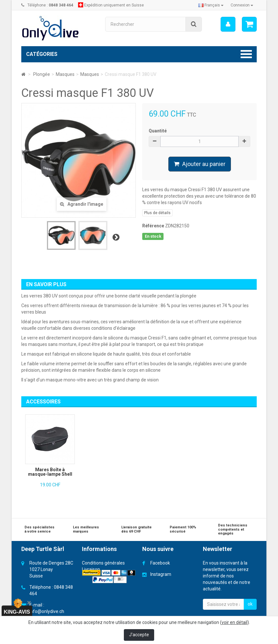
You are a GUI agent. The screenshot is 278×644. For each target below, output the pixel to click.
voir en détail (234, 622)
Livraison (91, 569)
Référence (153, 226)
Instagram (161, 574)
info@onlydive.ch (47, 611)
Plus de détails (157, 213)
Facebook (160, 563)
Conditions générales (103, 563)
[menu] (228, 24)
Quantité (158, 131)
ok (250, 604)
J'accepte (139, 635)
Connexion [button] (242, 5)
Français (211, 5)
